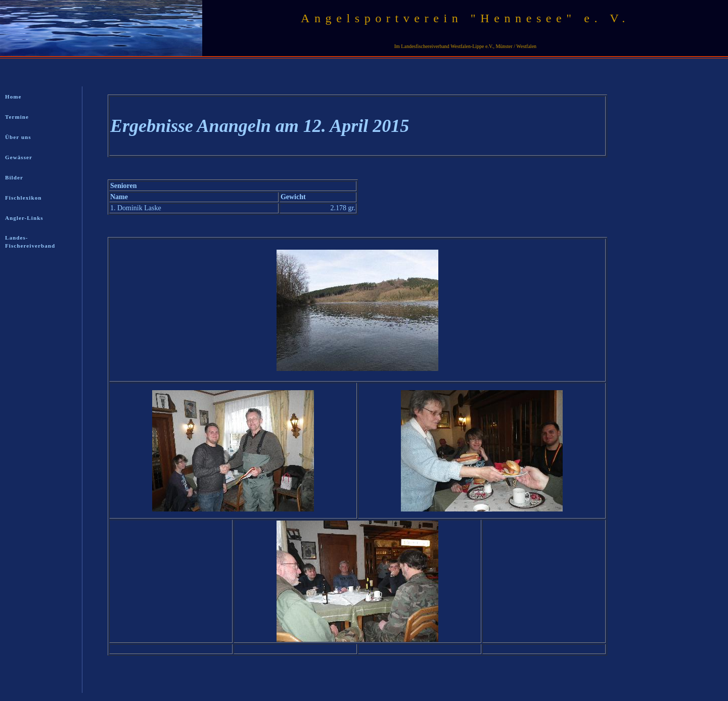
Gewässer (19, 157)
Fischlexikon (24, 198)
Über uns (18, 137)
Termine (17, 117)
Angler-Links (24, 218)
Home (13, 97)
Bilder (14, 177)
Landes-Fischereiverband (30, 242)
